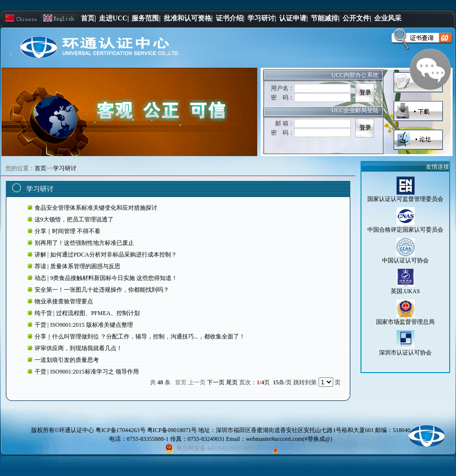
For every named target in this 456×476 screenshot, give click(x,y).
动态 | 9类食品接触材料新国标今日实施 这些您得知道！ (106, 278)
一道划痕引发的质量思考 (67, 360)
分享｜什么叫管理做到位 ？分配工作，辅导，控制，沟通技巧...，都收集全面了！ (140, 337)
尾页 (232, 382)
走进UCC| (114, 18)
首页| (88, 18)
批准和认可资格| (188, 18)
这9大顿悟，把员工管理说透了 (74, 219)
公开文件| (357, 18)
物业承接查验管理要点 (64, 301)
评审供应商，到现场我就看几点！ (78, 348)
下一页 (216, 382)
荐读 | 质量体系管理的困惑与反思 (77, 266)
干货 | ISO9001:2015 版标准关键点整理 (84, 325)
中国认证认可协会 (405, 260)
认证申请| (294, 18)
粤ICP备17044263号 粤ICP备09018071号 (147, 430)
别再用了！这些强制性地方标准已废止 (84, 243)
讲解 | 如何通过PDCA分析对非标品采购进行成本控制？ (106, 255)
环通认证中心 (76, 430)
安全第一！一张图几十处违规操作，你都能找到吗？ (102, 290)
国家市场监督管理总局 (405, 322)
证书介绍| (230, 18)
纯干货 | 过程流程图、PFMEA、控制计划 (87, 313)
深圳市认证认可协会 (405, 353)
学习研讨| (262, 18)
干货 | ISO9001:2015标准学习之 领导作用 (87, 372)
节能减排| (325, 18)
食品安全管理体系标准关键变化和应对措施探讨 (96, 208)
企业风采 (388, 18)
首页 (40, 168)
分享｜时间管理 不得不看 (67, 231)
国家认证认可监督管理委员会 (405, 199)
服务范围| (146, 18)
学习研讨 (65, 168)
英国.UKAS (405, 291)
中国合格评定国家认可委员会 (405, 230)
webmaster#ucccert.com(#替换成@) (289, 439)
